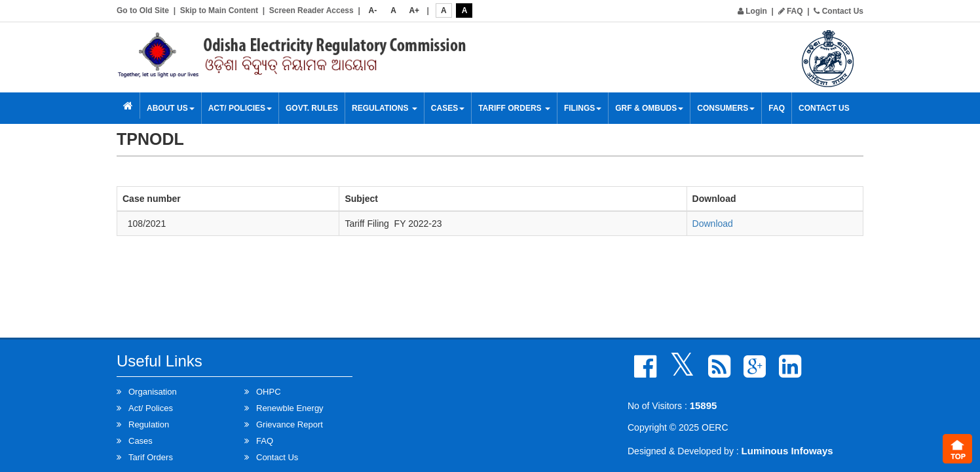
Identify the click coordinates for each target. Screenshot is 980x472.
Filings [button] (583, 108)
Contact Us (839, 11)
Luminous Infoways (787, 451)
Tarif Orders (151, 457)
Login (752, 11)
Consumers (726, 108)
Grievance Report (290, 424)
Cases (448, 108)
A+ (414, 10)
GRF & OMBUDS (649, 108)
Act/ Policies (240, 108)
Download (713, 224)
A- (373, 10)
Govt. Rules (312, 108)
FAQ (791, 11)
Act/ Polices (151, 408)
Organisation (153, 392)
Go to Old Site (143, 10)
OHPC (269, 392)
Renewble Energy (290, 408)
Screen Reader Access (311, 10)
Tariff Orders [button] (514, 108)
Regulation (149, 424)
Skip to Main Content (219, 10)
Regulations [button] (385, 108)
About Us (171, 108)
